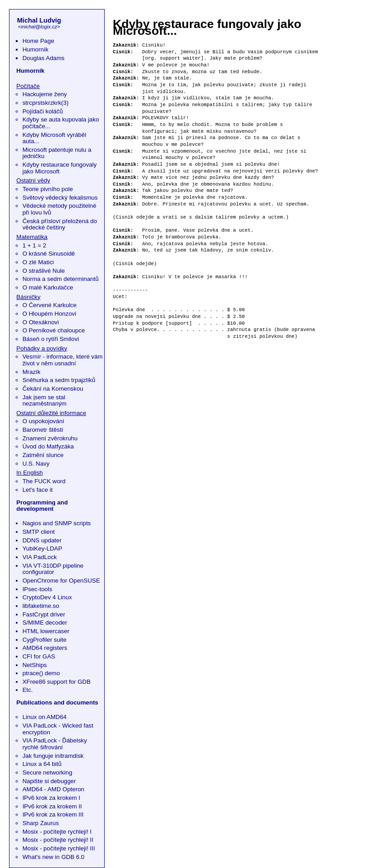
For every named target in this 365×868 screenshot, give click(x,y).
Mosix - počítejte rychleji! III (59, 848)
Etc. (28, 690)
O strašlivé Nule (44, 271)
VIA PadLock (40, 557)
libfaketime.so (41, 606)
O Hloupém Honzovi (49, 314)
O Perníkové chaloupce (54, 330)
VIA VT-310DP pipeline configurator (53, 569)
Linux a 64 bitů (42, 764)
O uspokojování (44, 421)
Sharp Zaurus (41, 823)
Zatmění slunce (43, 455)
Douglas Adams (44, 58)
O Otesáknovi (41, 322)
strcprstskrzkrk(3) (46, 103)
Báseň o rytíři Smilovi (51, 339)
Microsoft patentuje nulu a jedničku (57, 153)
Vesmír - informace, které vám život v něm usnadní (63, 360)
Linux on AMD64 (45, 717)
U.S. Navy (36, 464)
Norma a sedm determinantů (61, 279)
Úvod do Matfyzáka (48, 446)
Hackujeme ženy (45, 94)
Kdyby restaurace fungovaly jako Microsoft (60, 168)
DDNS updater (42, 540)
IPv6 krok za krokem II (52, 806)
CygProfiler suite (45, 640)
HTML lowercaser (46, 631)
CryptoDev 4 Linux (47, 597)
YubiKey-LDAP (42, 548)
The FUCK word (44, 481)
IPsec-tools (37, 589)
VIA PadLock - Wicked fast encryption (58, 729)
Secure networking (47, 772)
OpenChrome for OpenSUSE (61, 581)
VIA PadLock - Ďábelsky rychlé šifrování (55, 744)
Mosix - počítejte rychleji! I (57, 832)
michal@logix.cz (39, 27)
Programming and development (42, 506)
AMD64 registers (45, 648)
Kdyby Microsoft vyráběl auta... (54, 138)
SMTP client (39, 532)
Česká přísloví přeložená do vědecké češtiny (60, 224)
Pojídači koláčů (43, 111)
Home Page (38, 41)
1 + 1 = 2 (35, 245)
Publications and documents (57, 702)
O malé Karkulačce (48, 287)
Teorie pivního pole (48, 189)
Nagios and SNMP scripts (57, 523)
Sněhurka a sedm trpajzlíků (59, 380)
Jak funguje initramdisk (53, 756)
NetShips (35, 665)
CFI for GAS (39, 656)
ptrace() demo (41, 673)
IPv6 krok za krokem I (51, 798)
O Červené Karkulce (50, 305)
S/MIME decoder (45, 623)
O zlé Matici (38, 262)
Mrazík (32, 372)
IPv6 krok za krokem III (53, 814)
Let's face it (38, 490)
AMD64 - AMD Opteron (53, 789)
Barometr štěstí (43, 430)
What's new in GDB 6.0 (53, 857)
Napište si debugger (49, 781)
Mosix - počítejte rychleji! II (58, 840)
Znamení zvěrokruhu (50, 438)
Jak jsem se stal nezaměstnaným (45, 401)
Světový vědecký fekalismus (60, 198)
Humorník (36, 49)
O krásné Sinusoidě (49, 254)
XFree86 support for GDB (57, 682)
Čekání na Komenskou (53, 389)
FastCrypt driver (44, 614)
